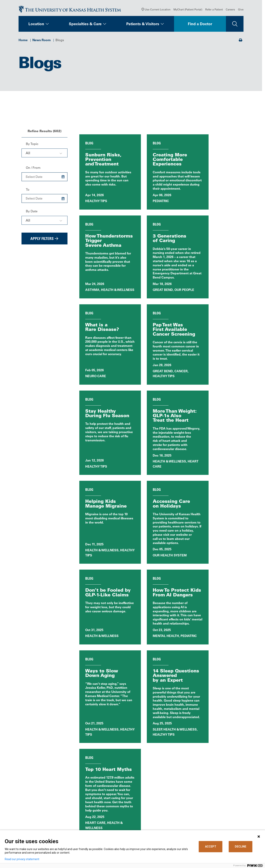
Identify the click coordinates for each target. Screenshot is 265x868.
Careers (230, 11)
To (28, 191)
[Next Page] (178, 673)
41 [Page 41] (166, 673)
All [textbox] (28, 154)
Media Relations (207, 820)
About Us (112, 791)
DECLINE (241, 847)
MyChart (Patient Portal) (188, 11)
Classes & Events (118, 820)
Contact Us (113, 796)
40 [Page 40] (158, 673)
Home (23, 41)
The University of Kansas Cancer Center (219, 807)
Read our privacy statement (22, 859)
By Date (32, 213)
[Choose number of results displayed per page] (220, 673)
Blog (216, 724)
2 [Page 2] (147, 673)
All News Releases (160, 724)
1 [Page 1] (141, 674)
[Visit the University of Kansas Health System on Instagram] (62, 827)
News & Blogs (116, 815)
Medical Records (151, 815)
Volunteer (113, 825)
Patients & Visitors (143, 25)
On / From (33, 169)
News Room (42, 41)
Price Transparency (153, 805)
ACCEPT (211, 847)
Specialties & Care (85, 25)
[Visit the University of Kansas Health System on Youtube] (75, 827)
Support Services (151, 820)
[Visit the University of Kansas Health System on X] (36, 827)
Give (241, 11)
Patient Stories (104, 740)
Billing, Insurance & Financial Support (160, 798)
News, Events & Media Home (104, 724)
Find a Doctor (200, 25)
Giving (200, 815)
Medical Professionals (211, 796)
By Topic (32, 145)
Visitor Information (152, 825)
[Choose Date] (63, 178)
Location (36, 25)
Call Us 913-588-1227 (37, 809)
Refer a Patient (214, 11)
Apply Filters (42, 240)
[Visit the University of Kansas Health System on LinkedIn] (49, 827)
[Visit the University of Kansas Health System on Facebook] (23, 827)
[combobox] (44, 154)
